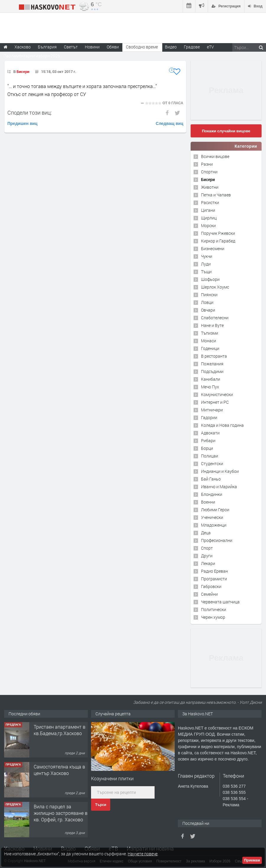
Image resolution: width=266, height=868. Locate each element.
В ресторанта (214, 356)
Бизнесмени (213, 249)
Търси (101, 805)
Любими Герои (215, 510)
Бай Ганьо (211, 479)
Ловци (207, 302)
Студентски (212, 464)
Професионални (217, 540)
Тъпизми (210, 333)
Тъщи (206, 272)
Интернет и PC (215, 402)
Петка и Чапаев (216, 195)
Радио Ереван (214, 571)
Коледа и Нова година (222, 425)
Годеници (210, 348)
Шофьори (210, 279)
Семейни (209, 594)
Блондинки (212, 494)
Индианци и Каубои (220, 471)
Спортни (209, 172)
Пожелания (212, 364)
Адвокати (210, 433)
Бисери (23, 71)
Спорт (207, 548)
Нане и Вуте (212, 325)
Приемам (252, 860)
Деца (206, 533)
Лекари (208, 563)
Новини (92, 47)
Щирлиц (209, 218)
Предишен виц (22, 123)
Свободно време (142, 47)
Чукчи (207, 256)
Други (207, 556)
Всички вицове (215, 156)
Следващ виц (170, 123)
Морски (208, 225)
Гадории (209, 417)
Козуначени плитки (112, 778)
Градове (192, 47)
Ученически (212, 517)
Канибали (211, 379)
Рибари (208, 440)
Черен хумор (213, 617)
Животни (210, 187)
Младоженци (214, 525)
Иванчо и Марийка (219, 487)
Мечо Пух (210, 387)
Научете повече (143, 854)
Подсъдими (212, 371)
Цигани (208, 210)
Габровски (211, 586)
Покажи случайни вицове (226, 131)
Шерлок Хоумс (215, 287)
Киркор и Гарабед (218, 241)
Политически (214, 609)
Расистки (210, 202)
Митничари (212, 410)
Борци (207, 448)
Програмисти (214, 579)
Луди (206, 264)
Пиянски (209, 295)
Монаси (209, 341)
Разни (207, 164)
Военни (208, 502)
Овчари (208, 310)
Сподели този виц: (30, 113)
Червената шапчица (220, 602)
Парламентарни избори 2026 (32, 56)
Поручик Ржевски (218, 233)
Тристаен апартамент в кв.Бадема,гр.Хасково (60, 730)
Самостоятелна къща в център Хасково (59, 770)
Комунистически (217, 394)
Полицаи (210, 456)
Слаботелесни (215, 318)
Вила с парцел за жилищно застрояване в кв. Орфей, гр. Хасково (61, 813)
